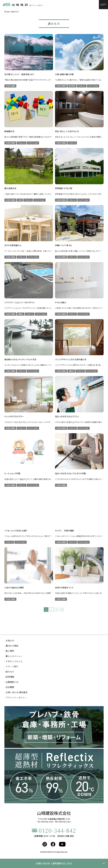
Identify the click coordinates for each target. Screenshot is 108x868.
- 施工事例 (9, 651)
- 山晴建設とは (11, 682)
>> (62, 610)
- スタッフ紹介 (11, 666)
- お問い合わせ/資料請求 (16, 692)
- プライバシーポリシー (16, 697)
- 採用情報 (9, 677)
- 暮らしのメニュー (13, 656)
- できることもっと (13, 661)
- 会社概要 (9, 687)
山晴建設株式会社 (54, 813)
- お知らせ (9, 640)
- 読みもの (9, 672)
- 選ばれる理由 (11, 646)
